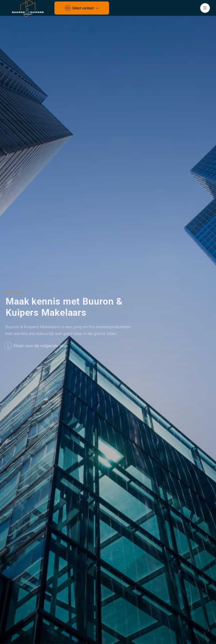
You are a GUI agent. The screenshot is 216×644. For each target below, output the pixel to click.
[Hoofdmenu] (205, 8)
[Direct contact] (82, 8)
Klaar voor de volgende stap (33, 346)
